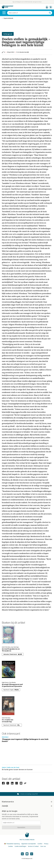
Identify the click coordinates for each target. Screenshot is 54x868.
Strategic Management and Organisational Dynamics (12, 685)
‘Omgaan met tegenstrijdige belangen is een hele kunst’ (25, 740)
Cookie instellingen (20, 846)
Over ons (43, 846)
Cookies (11, 846)
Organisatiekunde (8, 18)
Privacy (46, 844)
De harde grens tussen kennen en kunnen (17, 770)
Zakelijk (27, 806)
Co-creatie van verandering (8, 721)
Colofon (40, 844)
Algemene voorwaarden (29, 844)
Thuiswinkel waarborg (12, 844)
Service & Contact (33, 846)
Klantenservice (27, 802)
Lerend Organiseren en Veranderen (11, 650)
